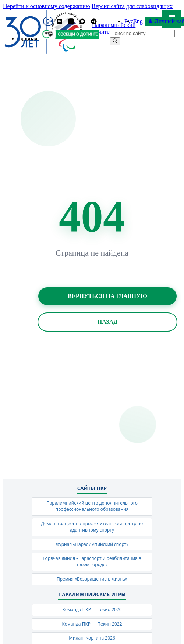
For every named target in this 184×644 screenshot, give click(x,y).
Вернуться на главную (107, 296)
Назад (108, 322)
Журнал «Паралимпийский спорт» (92, 544)
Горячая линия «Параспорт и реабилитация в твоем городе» (92, 561)
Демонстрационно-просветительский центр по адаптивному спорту (92, 527)
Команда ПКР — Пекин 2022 (92, 624)
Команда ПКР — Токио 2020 (92, 610)
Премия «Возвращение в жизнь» (92, 579)
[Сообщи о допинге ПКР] (77, 34)
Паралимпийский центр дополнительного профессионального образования (92, 506)
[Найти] (115, 41)
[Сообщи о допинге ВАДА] (48, 34)
